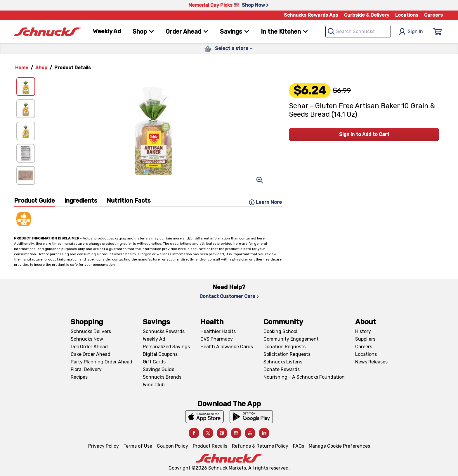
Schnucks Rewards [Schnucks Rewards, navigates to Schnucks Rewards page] (164, 331)
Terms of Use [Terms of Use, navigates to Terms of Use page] (138, 446)
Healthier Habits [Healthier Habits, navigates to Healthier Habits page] (218, 331)
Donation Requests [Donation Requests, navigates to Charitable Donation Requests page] (284, 347)
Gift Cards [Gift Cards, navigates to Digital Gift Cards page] (154, 362)
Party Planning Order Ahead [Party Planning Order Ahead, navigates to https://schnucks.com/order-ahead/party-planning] (102, 362)
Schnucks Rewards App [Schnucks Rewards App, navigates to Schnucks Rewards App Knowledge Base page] (311, 15)
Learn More (265, 202)
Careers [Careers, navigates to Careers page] (433, 15)
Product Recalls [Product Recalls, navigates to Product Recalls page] (210, 446)
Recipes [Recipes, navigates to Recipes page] (79, 377)
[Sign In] (438, 32)
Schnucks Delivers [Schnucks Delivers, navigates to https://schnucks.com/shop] (91, 331)
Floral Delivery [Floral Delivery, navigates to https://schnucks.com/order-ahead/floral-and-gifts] (86, 369)
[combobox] (358, 32)
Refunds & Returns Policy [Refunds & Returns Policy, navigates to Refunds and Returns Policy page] (260, 446)
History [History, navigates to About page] (363, 331)
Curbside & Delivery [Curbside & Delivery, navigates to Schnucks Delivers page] (367, 15)
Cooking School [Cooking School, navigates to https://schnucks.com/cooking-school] (280, 331)
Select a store (234, 48)
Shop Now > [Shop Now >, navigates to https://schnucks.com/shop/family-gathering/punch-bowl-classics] (255, 5)
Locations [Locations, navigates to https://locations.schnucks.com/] (366, 354)
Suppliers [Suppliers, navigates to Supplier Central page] (365, 339)
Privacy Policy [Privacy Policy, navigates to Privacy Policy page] (104, 446)
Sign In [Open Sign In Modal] (411, 32)
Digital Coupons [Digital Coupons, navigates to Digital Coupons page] (160, 354)
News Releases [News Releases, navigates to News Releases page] (371, 362)
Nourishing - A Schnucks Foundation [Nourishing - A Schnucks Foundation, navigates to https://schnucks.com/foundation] (304, 377)
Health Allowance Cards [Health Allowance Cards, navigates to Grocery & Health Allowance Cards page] (227, 347)
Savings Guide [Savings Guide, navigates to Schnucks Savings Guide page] (159, 369)
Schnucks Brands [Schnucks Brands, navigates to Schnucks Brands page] (162, 377)
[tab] (34, 202)
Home (22, 68)
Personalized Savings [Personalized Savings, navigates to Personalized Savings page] (166, 347)
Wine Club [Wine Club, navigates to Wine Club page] (154, 385)
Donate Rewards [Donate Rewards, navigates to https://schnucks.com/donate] (282, 369)
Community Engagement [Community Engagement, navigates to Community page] (291, 339)
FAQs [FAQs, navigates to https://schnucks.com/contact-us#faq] (299, 446)
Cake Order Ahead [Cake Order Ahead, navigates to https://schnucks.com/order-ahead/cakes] (91, 354)
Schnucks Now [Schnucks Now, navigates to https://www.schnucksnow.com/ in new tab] (87, 339)
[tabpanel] (148, 217)
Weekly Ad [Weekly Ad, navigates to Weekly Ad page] (107, 31)
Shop (41, 68)
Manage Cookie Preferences (339, 446)
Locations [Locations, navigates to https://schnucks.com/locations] (407, 15)
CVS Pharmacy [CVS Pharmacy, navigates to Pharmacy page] (217, 339)
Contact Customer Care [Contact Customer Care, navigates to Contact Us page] (229, 296)
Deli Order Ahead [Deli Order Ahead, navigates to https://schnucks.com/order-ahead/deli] (89, 347)
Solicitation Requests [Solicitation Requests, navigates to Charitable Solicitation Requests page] (287, 354)
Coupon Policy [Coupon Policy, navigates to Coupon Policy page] (172, 446)
